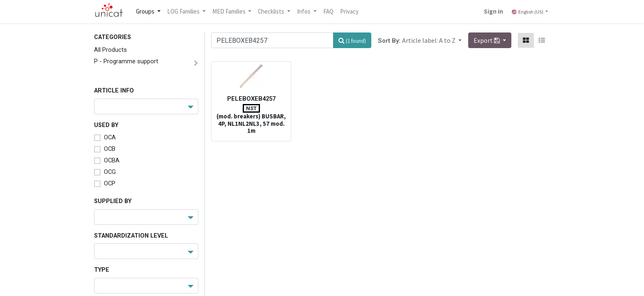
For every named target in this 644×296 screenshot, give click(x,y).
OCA (110, 137)
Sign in (493, 11)
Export (487, 40)
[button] (432, 40)
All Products (110, 50)
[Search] (352, 40)
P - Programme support (126, 61)
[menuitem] (328, 12)
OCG (110, 172)
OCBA (112, 160)
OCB (110, 149)
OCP (110, 183)
